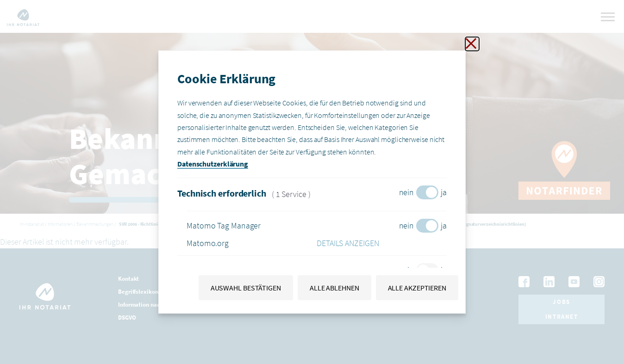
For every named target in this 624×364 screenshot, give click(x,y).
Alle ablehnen (334, 288)
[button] (382, 243)
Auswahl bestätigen (246, 288)
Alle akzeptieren (417, 288)
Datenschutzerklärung (213, 164)
